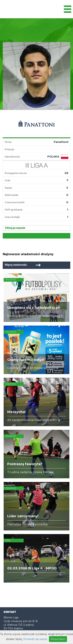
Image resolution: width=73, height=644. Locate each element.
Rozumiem (58, 639)
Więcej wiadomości (16, 265)
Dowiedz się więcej (35, 639)
